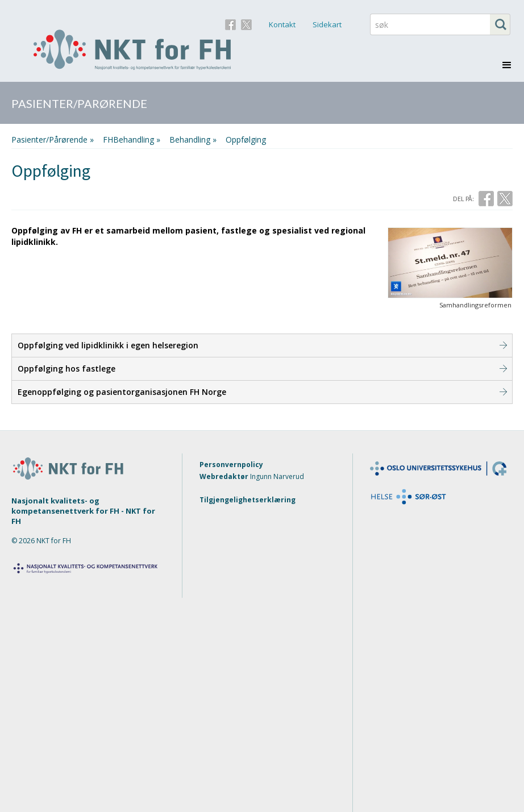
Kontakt (282, 24)
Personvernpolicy (231, 465)
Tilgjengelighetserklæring (248, 500)
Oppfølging (246, 140)
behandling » (193, 140)
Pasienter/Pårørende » (53, 140)
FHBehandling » (132, 140)
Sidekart (327, 24)
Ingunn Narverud (277, 476)
